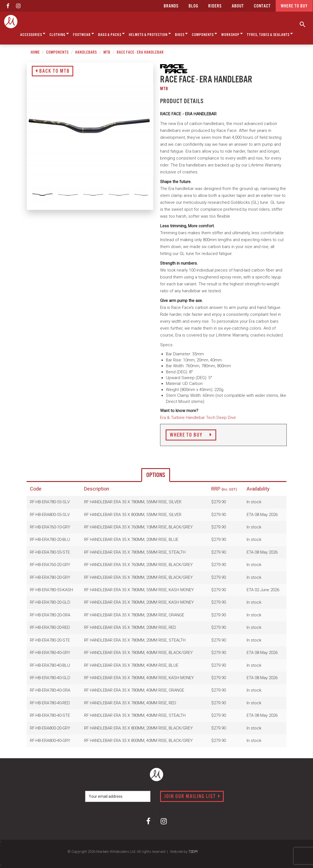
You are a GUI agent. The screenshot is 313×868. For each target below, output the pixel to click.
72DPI (193, 852)
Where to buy (294, 6)
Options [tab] (156, 475)
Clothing (59, 34)
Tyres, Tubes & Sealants (270, 34)
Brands (171, 6)
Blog (193, 6)
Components (205, 34)
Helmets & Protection (150, 34)
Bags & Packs (112, 34)
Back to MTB (53, 71)
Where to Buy (191, 435)
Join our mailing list (192, 797)
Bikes (182, 34)
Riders (215, 6)
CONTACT (262, 6)
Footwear (84, 34)
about (238, 6)
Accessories (33, 34)
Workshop (232, 34)
